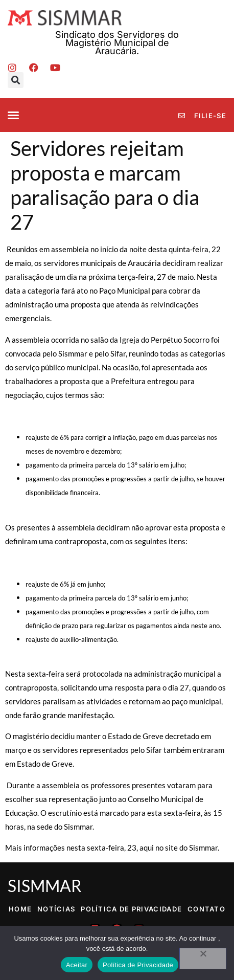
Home (20, 909)
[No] (203, 959)
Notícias (56, 909)
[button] (16, 80)
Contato (206, 909)
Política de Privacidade (131, 909)
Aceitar (77, 965)
